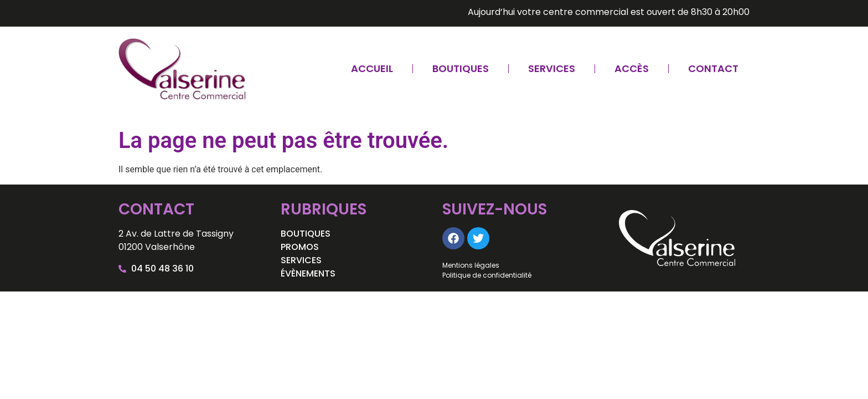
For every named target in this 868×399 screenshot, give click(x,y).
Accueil (372, 68)
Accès (632, 68)
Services (552, 68)
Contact (713, 68)
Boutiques (461, 68)
